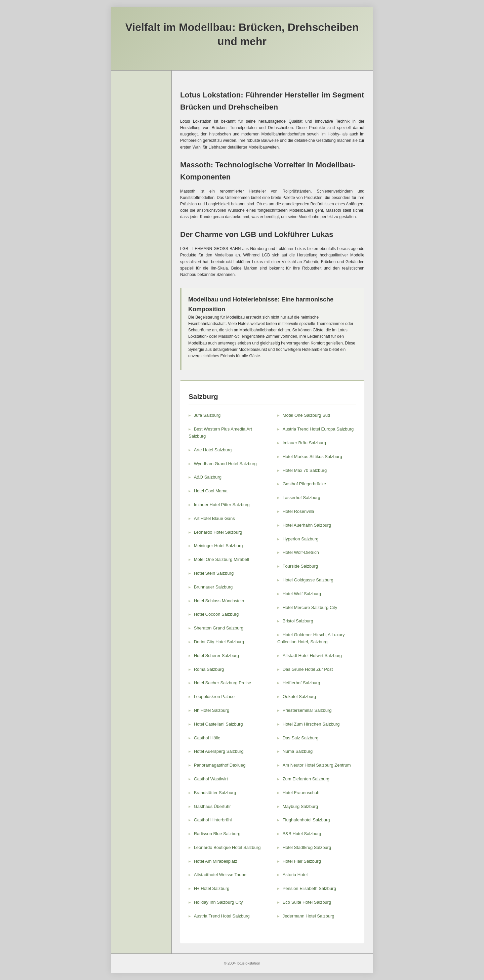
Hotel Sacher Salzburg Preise (223, 683)
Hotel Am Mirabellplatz (216, 861)
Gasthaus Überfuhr (212, 806)
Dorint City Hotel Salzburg (219, 642)
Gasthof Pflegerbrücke (304, 484)
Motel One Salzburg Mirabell (221, 559)
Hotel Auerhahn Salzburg (307, 525)
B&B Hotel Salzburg (302, 834)
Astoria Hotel (295, 875)
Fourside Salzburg (300, 566)
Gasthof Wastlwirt (211, 779)
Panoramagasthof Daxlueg (220, 765)
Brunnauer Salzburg (213, 587)
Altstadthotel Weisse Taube (220, 875)
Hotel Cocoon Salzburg (216, 614)
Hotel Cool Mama (211, 491)
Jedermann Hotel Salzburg (309, 916)
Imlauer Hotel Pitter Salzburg (222, 505)
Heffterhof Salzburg (301, 683)
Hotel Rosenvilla (298, 511)
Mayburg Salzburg (300, 806)
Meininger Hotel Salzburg (218, 546)
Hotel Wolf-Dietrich (301, 552)
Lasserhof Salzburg (301, 498)
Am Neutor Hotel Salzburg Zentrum (317, 765)
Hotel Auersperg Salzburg (219, 751)
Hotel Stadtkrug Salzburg (307, 847)
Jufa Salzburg (207, 415)
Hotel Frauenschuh (301, 793)
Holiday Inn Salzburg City (218, 902)
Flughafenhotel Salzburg (306, 820)
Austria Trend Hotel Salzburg (222, 916)
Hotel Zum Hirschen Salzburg (311, 724)
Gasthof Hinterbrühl (213, 820)
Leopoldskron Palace (214, 697)
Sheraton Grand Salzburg (219, 628)
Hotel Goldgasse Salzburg (308, 580)
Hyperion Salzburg (301, 539)
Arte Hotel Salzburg (213, 450)
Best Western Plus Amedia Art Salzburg (220, 433)
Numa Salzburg (298, 751)
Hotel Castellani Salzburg (218, 724)
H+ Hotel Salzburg (212, 888)
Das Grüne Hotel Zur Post (308, 669)
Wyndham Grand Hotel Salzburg (225, 464)
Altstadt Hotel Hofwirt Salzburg (312, 656)
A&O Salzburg (208, 477)
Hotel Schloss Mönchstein (219, 601)
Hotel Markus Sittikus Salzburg (312, 457)
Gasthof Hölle (207, 738)
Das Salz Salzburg (301, 738)
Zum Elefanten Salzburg (306, 779)
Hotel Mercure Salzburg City (310, 607)
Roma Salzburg (209, 669)
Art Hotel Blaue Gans (214, 518)
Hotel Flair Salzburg (302, 861)
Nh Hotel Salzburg (212, 710)
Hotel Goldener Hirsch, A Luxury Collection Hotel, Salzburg (311, 638)
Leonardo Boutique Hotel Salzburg (227, 847)
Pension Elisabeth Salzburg (309, 888)
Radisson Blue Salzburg (217, 834)
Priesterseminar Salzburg (307, 710)
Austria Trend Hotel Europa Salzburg (318, 429)
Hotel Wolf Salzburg (302, 594)
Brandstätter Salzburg (215, 793)
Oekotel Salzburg (299, 697)
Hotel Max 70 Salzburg (305, 470)
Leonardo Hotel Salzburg (218, 532)
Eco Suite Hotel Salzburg (307, 902)
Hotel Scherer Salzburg (216, 656)
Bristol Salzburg (298, 621)
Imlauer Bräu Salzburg (304, 443)
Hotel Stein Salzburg (214, 573)
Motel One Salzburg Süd (307, 415)
